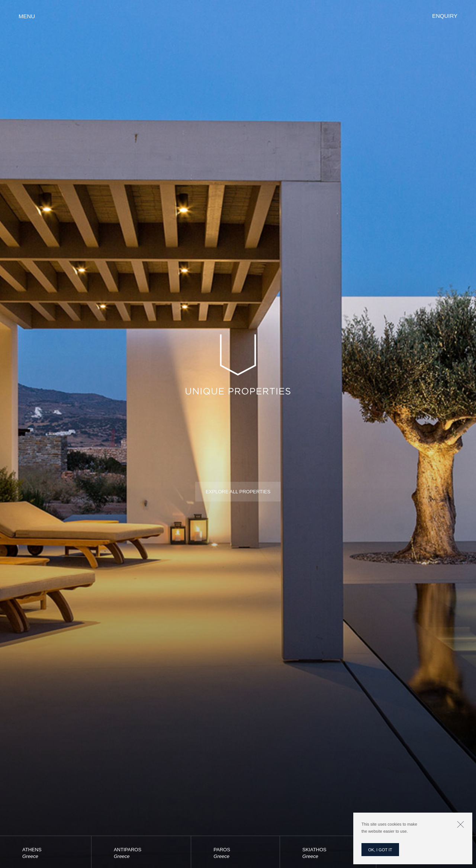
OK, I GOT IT (380, 850)
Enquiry (445, 16)
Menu (27, 16)
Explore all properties (238, 492)
